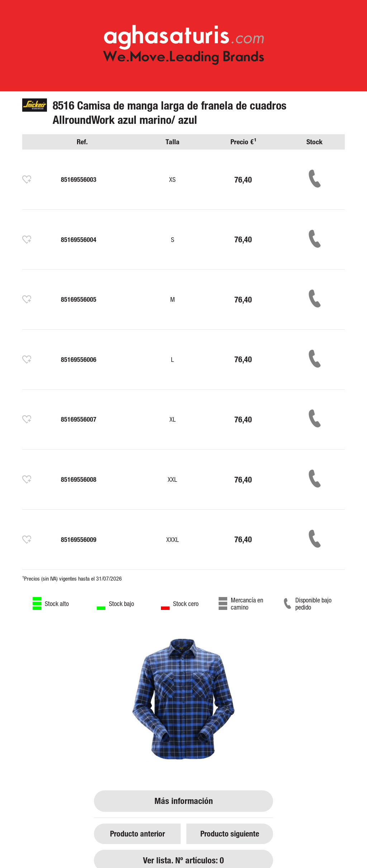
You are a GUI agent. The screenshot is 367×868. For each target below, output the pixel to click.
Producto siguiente (230, 833)
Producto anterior (137, 833)
